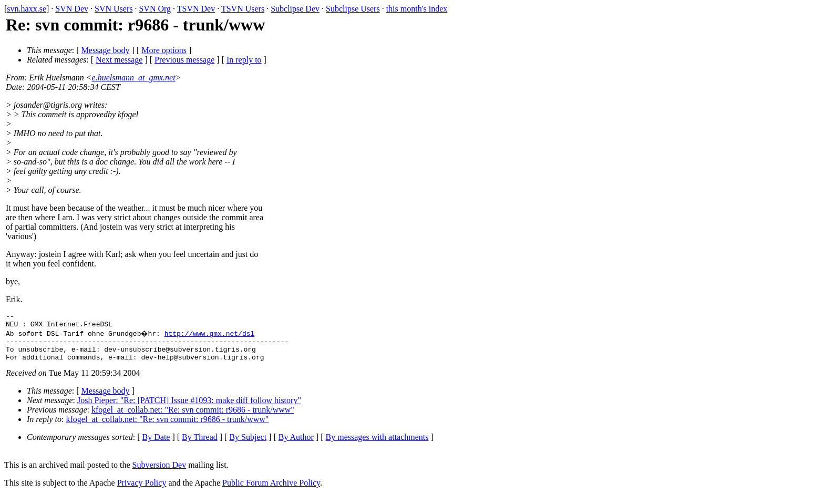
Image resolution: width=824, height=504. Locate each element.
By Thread (200, 445)
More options (164, 50)
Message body (106, 50)
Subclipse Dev (295, 9)
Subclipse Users (353, 9)
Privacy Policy (142, 491)
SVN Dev (72, 9)
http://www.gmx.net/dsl (211, 336)
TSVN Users (243, 9)
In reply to (244, 60)
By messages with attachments (377, 445)
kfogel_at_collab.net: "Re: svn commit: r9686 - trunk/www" (193, 418)
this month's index (417, 9)
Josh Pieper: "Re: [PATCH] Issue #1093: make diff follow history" (189, 408)
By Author (296, 445)
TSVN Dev (196, 9)
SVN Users (114, 9)
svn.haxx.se (27, 9)
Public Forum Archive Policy (271, 491)
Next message (119, 60)
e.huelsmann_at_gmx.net (134, 78)
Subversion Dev (159, 473)
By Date (156, 445)
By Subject (248, 445)
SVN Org (155, 9)
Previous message (184, 60)
